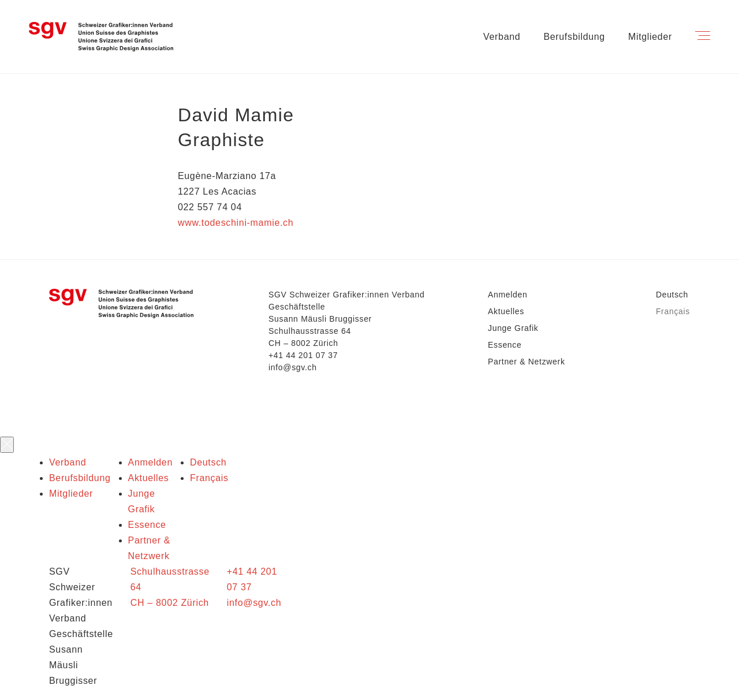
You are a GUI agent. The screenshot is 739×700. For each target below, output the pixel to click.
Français (673, 311)
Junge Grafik (513, 328)
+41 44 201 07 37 (303, 355)
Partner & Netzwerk (527, 362)
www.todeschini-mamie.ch (236, 223)
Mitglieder (650, 37)
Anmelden (507, 295)
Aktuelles (506, 311)
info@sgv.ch (293, 367)
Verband (502, 37)
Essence (505, 345)
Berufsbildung (574, 37)
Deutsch (672, 295)
